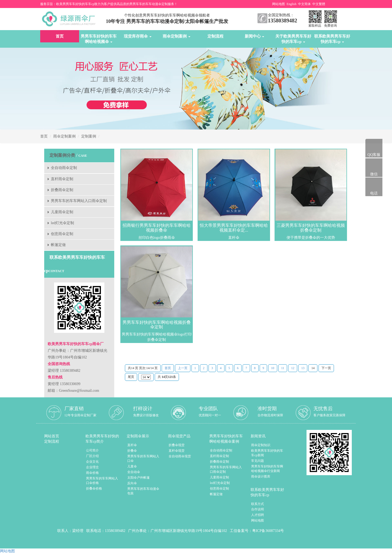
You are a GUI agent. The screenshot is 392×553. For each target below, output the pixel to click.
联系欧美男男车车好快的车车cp (332, 39)
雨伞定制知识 (261, 445)
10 (273, 368)
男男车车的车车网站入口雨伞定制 (79, 201)
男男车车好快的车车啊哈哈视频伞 (99, 39)
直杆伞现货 (177, 451)
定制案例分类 (62, 155)
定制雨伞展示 (138, 436)
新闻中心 (255, 36)
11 (283, 368)
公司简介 (92, 450)
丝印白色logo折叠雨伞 (157, 238)
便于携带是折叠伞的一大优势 (311, 238)
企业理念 (92, 467)
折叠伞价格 (94, 489)
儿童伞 (132, 466)
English (291, 4)
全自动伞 (134, 472)
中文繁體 (319, 4)
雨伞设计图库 (261, 477)
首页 (60, 36)
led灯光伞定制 (62, 223)
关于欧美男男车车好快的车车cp (293, 39)
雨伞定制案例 (177, 36)
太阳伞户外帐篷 (138, 478)
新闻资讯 (258, 436)
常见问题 (258, 461)
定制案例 (89, 136)
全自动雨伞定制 (64, 168)
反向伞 (132, 483)
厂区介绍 (92, 456)
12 (293, 368)
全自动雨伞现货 (180, 456)
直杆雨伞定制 (62, 179)
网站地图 (279, 4)
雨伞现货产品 (179, 436)
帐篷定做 (58, 245)
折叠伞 (132, 451)
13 (303, 368)
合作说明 (258, 509)
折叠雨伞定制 (62, 190)
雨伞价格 (92, 473)
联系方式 (258, 504)
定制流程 (215, 36)
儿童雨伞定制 (62, 212)
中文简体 (304, 4)
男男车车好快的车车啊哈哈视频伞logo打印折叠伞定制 (157, 337)
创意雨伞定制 (62, 234)
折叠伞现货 (177, 445)
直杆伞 (234, 238)
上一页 (183, 368)
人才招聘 (258, 515)
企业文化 (92, 462)
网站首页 (52, 436)
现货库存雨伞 (138, 36)
